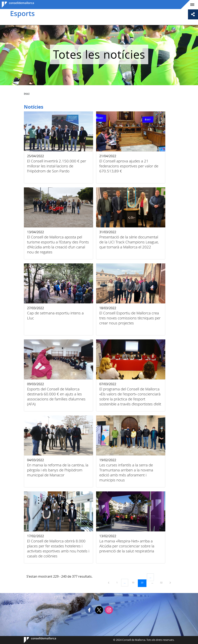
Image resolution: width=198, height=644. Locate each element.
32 (163, 582)
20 (143, 582)
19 (134, 582)
